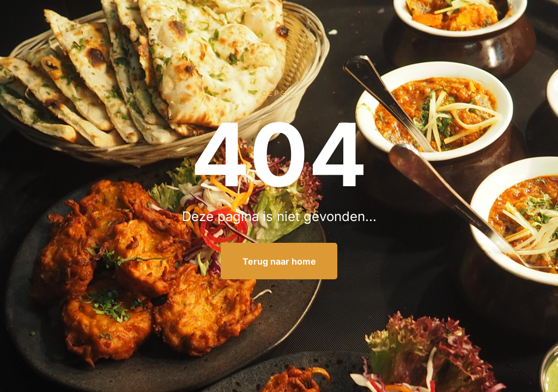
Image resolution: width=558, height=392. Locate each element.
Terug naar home (279, 261)
